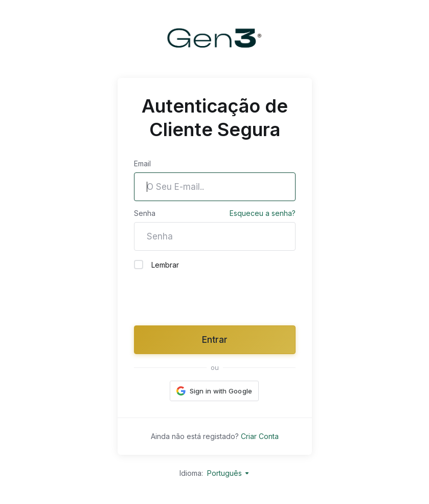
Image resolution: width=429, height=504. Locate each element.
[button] (215, 391)
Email (142, 163)
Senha (145, 213)
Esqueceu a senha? (263, 213)
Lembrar (156, 265)
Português (229, 473)
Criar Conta (260, 436)
